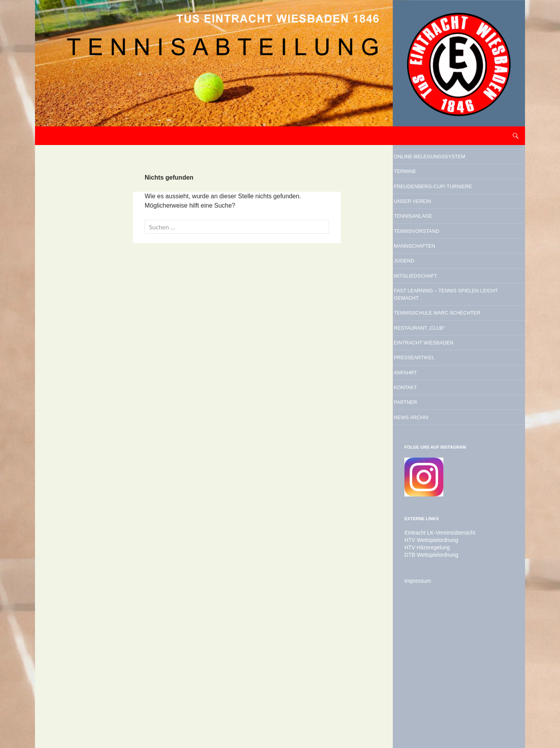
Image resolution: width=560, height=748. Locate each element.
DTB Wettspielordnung (428, 682)
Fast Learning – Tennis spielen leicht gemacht (456, 367)
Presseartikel (436, 463)
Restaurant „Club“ (444, 424)
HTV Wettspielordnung (428, 668)
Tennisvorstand (440, 281)
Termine (422, 190)
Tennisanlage (434, 262)
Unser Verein (434, 242)
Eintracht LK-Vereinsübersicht (435, 661)
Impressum (416, 707)
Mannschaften (437, 301)
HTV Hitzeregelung (424, 675)
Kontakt (423, 503)
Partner (423, 523)
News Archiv (432, 543)
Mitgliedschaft (438, 341)
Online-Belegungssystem (445, 165)
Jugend (420, 321)
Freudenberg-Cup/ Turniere (445, 216)
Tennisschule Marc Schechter (447, 398)
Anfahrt (423, 483)
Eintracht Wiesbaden (451, 444)
